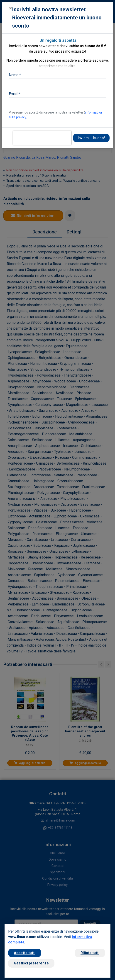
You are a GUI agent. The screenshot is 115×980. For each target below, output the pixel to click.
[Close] (11, 8)
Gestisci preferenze (31, 963)
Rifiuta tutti (90, 953)
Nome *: (15, 75)
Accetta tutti (25, 953)
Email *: (15, 94)
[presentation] (42, 138)
